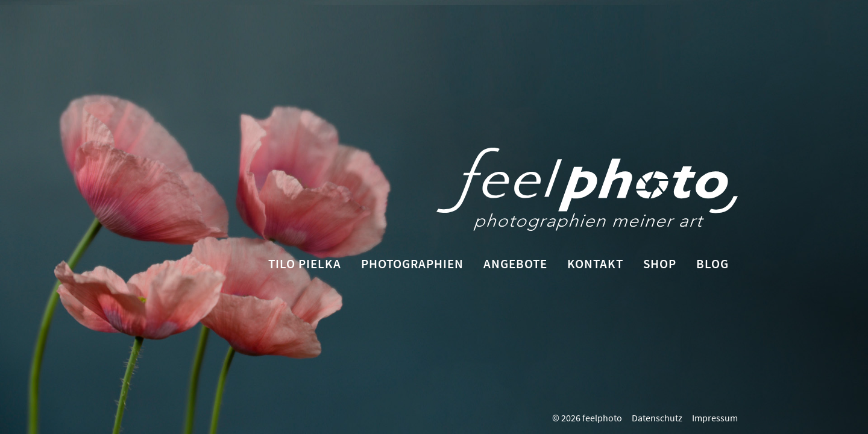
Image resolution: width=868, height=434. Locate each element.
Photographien (412, 264)
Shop (660, 264)
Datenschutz (657, 418)
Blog (712, 264)
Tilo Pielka (305, 264)
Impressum (715, 418)
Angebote (515, 264)
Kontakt (595, 264)
